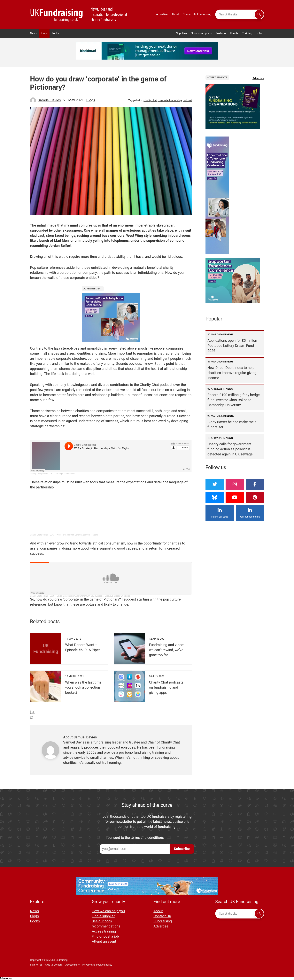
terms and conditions (147, 838)
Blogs (44, 33)
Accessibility (72, 965)
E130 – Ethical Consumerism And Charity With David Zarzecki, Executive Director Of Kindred (90, 596)
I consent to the (135, 838)
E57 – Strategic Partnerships (62, 474)
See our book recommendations (106, 924)
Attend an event (104, 942)
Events (234, 33)
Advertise (162, 14)
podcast (187, 100)
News (33, 33)
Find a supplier (103, 916)
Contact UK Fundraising (197, 14)
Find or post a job (105, 937)
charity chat (150, 100)
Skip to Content (54, 965)
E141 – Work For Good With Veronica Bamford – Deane (74, 535)
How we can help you (108, 911)
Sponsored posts (202, 33)
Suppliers (182, 33)
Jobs (259, 33)
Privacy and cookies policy (97, 965)
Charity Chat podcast (39, 474)
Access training (104, 931)
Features (221, 33)
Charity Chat (170, 742)
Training (247, 33)
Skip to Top (36, 965)
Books (55, 33)
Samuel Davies (49, 100)
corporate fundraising (170, 100)
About (175, 14)
